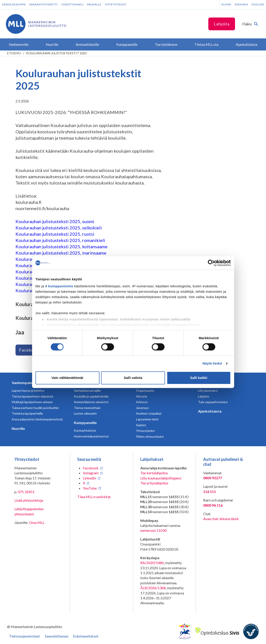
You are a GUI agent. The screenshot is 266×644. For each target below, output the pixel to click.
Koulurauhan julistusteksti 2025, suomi (55, 221)
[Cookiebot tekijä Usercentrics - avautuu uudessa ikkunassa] (211, 263)
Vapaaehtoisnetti (43, 4)
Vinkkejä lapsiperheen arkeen (32, 402)
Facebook (29, 350)
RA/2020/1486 (152, 563)
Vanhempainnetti (26, 383)
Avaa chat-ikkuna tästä (221, 519)
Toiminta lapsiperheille (27, 413)
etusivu (14, 53)
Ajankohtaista (210, 411)
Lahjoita (222, 24)
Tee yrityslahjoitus (154, 483)
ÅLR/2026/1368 (153, 588)
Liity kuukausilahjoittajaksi (161, 478)
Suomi (226, 4)
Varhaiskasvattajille (87, 390)
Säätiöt (141, 425)
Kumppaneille (85, 423)
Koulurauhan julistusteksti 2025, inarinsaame (61, 253)
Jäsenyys (142, 408)
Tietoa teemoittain (87, 408)
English (258, 4)
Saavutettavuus (57, 636)
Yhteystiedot (116, 4)
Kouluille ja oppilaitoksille (91, 396)
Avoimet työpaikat (149, 413)
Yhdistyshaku (72, 4)
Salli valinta (133, 378)
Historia (142, 396)
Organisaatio (145, 390)
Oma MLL (37, 522)
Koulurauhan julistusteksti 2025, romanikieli (60, 240)
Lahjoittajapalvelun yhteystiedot (29, 511)
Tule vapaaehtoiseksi (213, 402)
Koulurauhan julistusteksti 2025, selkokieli (59, 228)
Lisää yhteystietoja (29, 500)
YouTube (90, 488)
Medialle (94, 4)
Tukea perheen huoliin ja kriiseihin (35, 408)
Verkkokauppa (14, 4)
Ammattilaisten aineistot (91, 402)
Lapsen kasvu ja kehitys (28, 390)
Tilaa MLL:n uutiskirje (94, 497)
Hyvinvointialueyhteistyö (91, 436)
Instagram (91, 473)
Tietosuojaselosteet (24, 636)
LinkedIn (89, 478)
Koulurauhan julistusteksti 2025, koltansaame (62, 246)
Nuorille (18, 428)
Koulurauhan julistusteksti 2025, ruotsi (55, 234)
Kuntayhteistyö (85, 430)
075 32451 (26, 492)
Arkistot (142, 402)
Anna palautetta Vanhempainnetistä (37, 419)
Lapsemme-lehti (147, 419)
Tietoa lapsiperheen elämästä (32, 396)
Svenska (241, 4)
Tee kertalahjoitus (154, 473)
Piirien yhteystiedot (150, 436)
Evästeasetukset (86, 636)
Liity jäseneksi (208, 390)
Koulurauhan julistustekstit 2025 (56, 53)
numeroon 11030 (153, 530)
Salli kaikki (199, 378)
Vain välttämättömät (67, 378)
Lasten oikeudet (85, 413)
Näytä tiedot (212, 364)
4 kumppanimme (59, 286)
